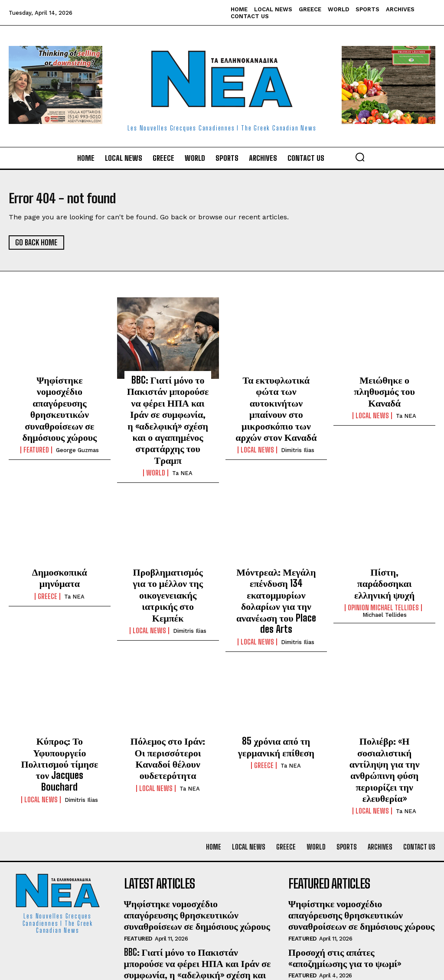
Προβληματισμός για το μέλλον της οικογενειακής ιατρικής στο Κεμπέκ (168, 560)
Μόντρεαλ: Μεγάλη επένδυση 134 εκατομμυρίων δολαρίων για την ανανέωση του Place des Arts (276, 565)
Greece (47, 558)
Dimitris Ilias (298, 430)
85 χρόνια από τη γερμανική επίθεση (276, 698)
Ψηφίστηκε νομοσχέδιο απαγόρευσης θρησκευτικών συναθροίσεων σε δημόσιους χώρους (60, 399)
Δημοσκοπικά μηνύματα (59, 546)
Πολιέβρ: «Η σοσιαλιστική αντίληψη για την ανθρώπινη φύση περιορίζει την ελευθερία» (384, 712)
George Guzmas (77, 430)
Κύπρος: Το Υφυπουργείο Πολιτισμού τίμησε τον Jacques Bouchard (60, 707)
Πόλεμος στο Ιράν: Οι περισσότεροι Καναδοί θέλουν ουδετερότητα (168, 702)
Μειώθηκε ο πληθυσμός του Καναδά (385, 385)
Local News (257, 430)
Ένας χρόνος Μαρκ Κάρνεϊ (333, 906)
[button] (360, 157)
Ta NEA (182, 448)
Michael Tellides (385, 575)
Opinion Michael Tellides (383, 567)
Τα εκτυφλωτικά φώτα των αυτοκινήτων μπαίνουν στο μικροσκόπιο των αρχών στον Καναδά (276, 399)
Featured (36, 430)
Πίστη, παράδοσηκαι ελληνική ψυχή (385, 551)
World (156, 448)
